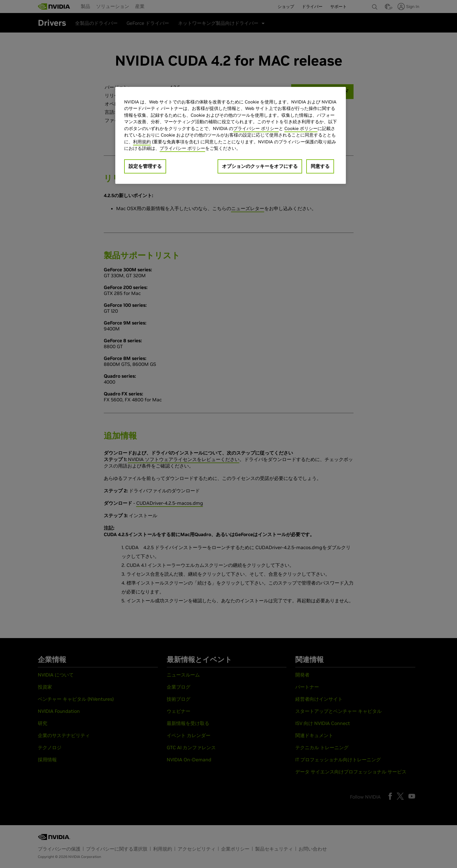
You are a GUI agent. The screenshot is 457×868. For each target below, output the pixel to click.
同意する (320, 166)
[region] (231, 135)
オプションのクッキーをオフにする (260, 166)
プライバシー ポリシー (256, 128)
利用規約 (142, 142)
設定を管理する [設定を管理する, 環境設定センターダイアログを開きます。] (145, 166)
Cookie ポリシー (301, 128)
